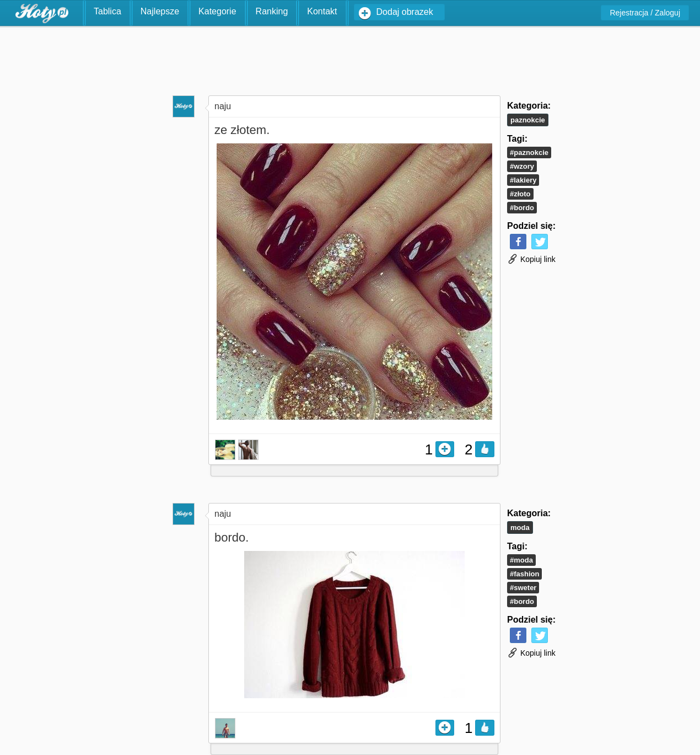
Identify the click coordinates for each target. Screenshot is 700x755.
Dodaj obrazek (405, 12)
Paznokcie (528, 120)
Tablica (107, 11)
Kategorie (217, 11)
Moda (520, 528)
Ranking (272, 11)
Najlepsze (160, 11)
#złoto (520, 194)
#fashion (524, 574)
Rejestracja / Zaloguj (645, 13)
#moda (521, 560)
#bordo (522, 208)
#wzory (522, 166)
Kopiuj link (531, 259)
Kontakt (322, 11)
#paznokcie (529, 152)
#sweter (523, 588)
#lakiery (523, 180)
